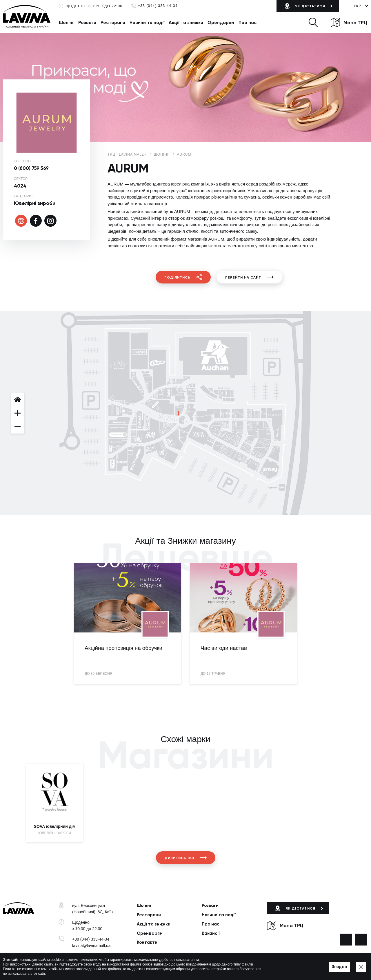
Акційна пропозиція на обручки (123, 648)
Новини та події (147, 22)
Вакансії (211, 933)
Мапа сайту (175, 967)
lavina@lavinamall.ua (91, 946)
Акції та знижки (186, 22)
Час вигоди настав (224, 648)
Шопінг (67, 22)
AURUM (184, 154)
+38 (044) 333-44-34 (158, 6)
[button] (313, 22)
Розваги (87, 22)
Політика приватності (143, 967)
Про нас (248, 22)
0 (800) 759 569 (31, 168)
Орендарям (221, 22)
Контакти (147, 942)
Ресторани (113, 22)
